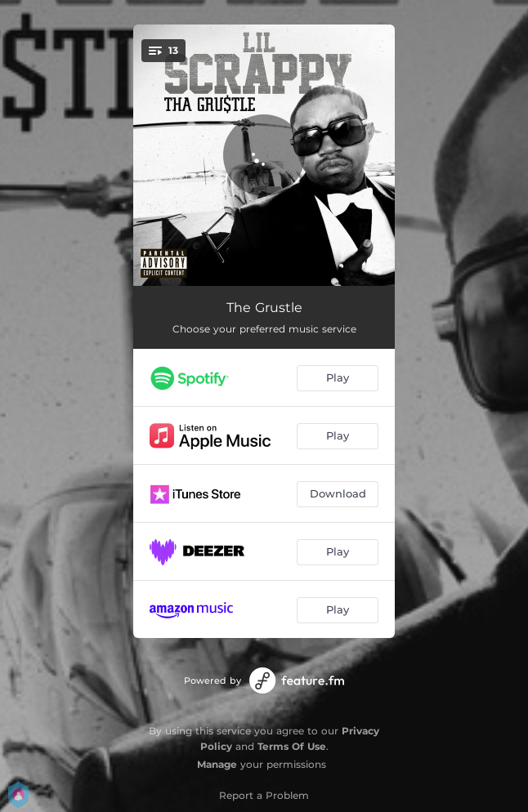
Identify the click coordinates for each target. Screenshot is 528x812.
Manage (217, 764)
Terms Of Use (292, 746)
